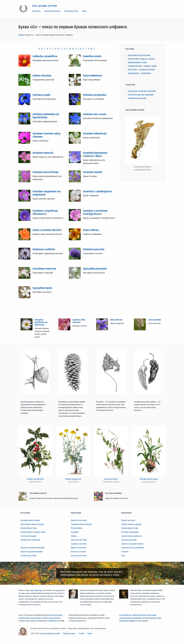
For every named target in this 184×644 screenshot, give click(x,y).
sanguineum (39, 195)
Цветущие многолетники (139, 55)
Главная (22, 35)
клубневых (52, 621)
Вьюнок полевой (111, 479)
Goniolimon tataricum (44, 269)
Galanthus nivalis (92, 56)
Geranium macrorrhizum (45, 172)
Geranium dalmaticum (95, 133)
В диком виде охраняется (132, 536)
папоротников (24, 618)
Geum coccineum (42, 230)
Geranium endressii (43, 153)
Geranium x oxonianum (95, 211)
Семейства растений (137, 98)
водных (33, 621)
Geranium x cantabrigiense (97, 191)
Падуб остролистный (35, 479)
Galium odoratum (42, 76)
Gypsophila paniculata (95, 269)
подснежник (151, 615)
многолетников (56, 615)
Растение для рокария (130, 532)
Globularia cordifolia (44, 249)
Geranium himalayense (95, 153)
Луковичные (133, 73)
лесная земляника (149, 618)
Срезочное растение (79, 540)
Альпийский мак (125, 615)
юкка (159, 618)
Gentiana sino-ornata (95, 114)
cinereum (37, 137)
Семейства (36, 11)
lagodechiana (40, 117)
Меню (84, 11)
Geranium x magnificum (45, 211)
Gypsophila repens (42, 288)
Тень (123, 556)
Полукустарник (77, 528)
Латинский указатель (52, 11)
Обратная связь (69, 633)
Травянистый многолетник (81, 524)
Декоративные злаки (137, 62)
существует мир (36, 590)
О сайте (81, 633)
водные (33, 536)
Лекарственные (135, 66)
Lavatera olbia (79, 320)
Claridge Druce (92, 214)
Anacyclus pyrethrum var (41, 321)
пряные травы (150, 66)
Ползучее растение (78, 552)
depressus (40, 325)
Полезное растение (129, 540)
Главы (90, 633)
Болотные (132, 69)
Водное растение (128, 520)
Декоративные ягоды (130, 528)
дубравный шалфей (127, 621)
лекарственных (54, 618)
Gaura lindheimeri (92, 76)
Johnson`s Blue (92, 156)
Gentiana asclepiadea (95, 95)
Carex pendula (154, 320)
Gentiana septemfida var (46, 114)
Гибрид (74, 536)
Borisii (56, 230)
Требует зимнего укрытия (131, 524)
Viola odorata (116, 320)
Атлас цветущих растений (44, 6)
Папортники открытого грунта (141, 59)
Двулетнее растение (79, 520)
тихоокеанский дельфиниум (130, 618)
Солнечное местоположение (133, 548)
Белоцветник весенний (149, 479)
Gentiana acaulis (41, 95)
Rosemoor (40, 214)
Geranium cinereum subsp (46, 133)
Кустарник (75, 532)
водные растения (147, 69)
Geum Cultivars (91, 230)
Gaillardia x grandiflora (45, 56)
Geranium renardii (92, 172)
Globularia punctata (94, 249)
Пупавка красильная (73, 479)
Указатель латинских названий (142, 91)
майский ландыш (139, 615)
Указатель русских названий (141, 95)
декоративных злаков (39, 618)
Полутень (125, 552)
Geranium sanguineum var (46, 191)
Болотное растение (79, 556)
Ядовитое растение (79, 544)
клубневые (146, 73)
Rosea (77, 322)
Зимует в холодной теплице (132, 544)
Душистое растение (78, 548)
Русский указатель (71, 11)
